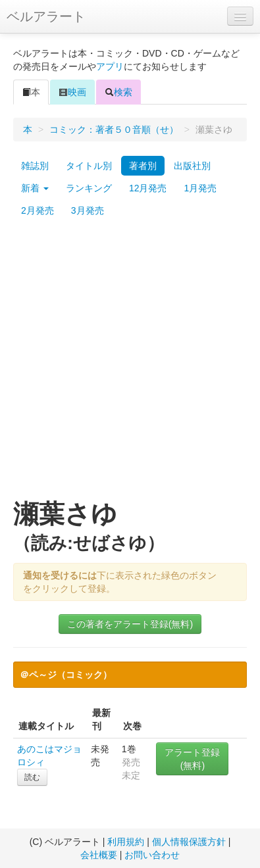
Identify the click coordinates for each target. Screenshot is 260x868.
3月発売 (88, 210)
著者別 (143, 166)
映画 (72, 92)
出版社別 (192, 166)
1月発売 (200, 188)
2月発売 (38, 210)
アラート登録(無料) (192, 759)
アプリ (110, 66)
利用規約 (126, 842)
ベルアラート (46, 16)
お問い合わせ (152, 855)
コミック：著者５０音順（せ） (114, 130)
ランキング (89, 188)
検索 (118, 92)
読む (32, 777)
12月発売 (148, 188)
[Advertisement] (130, 365)
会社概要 (99, 855)
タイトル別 (89, 166)
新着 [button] (35, 188)
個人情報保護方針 (189, 842)
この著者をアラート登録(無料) (130, 624)
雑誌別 (35, 166)
